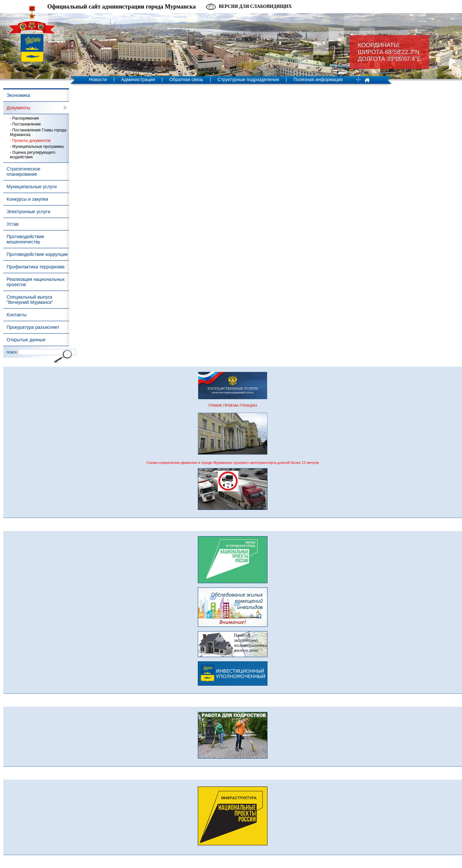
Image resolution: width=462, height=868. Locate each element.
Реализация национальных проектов (36, 282)
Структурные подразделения (248, 80)
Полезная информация (318, 80)
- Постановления (25, 124)
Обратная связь (186, 80)
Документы (18, 108)
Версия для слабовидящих (255, 6)
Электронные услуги (28, 212)
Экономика (18, 95)
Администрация (138, 80)
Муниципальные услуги (32, 187)
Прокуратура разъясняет (33, 327)
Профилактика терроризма (35, 267)
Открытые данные (26, 340)
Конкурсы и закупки (27, 199)
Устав (12, 224)
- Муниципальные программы (37, 147)
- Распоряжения (24, 118)
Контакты (16, 315)
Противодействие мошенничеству (25, 239)
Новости (98, 80)
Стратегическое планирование (23, 171)
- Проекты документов (30, 141)
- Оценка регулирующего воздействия (33, 155)
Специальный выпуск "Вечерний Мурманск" (30, 300)
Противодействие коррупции (37, 254)
